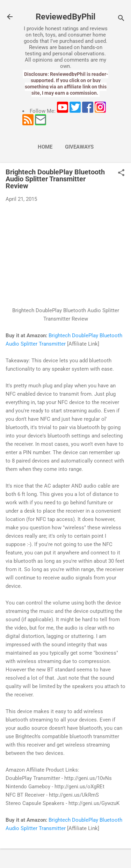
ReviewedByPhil (65, 17)
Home (45, 147)
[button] (121, 173)
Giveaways (79, 147)
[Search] (121, 19)
